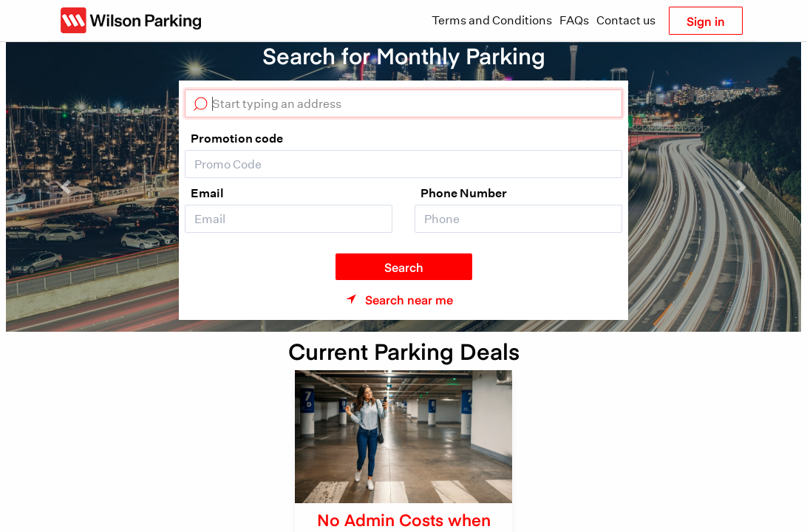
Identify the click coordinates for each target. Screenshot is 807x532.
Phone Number (464, 193)
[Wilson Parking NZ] (131, 20)
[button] (65, 187)
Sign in (706, 21)
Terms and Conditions (492, 20)
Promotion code (237, 138)
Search (404, 267)
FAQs (574, 20)
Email (207, 193)
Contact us (626, 20)
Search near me (409, 299)
